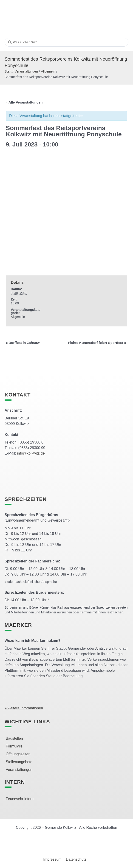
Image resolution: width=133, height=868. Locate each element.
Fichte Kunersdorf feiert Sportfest (97, 343)
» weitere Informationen (24, 708)
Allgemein (48, 71)
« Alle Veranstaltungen (24, 102)
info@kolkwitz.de (31, 453)
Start (8, 71)
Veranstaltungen (26, 71)
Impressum (53, 859)
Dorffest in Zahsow (23, 343)
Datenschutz (76, 859)
